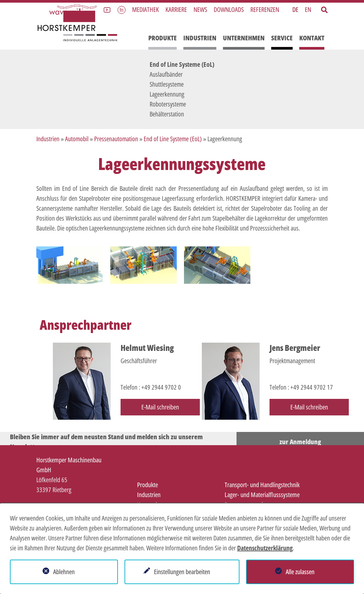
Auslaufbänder (166, 74)
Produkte (163, 38)
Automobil (77, 139)
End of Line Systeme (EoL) (182, 64)
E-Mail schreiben (160, 407)
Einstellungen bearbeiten (182, 572)
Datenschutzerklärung (265, 548)
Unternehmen (244, 38)
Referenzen (265, 9)
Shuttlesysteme (167, 84)
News (200, 9)
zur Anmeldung (300, 442)
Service (282, 38)
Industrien (200, 38)
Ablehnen (64, 572)
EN (308, 9)
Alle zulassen (300, 572)
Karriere (176, 9)
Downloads (229, 9)
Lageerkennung (167, 94)
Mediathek (146, 9)
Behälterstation (167, 114)
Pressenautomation (116, 139)
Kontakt (312, 38)
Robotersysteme (168, 104)
